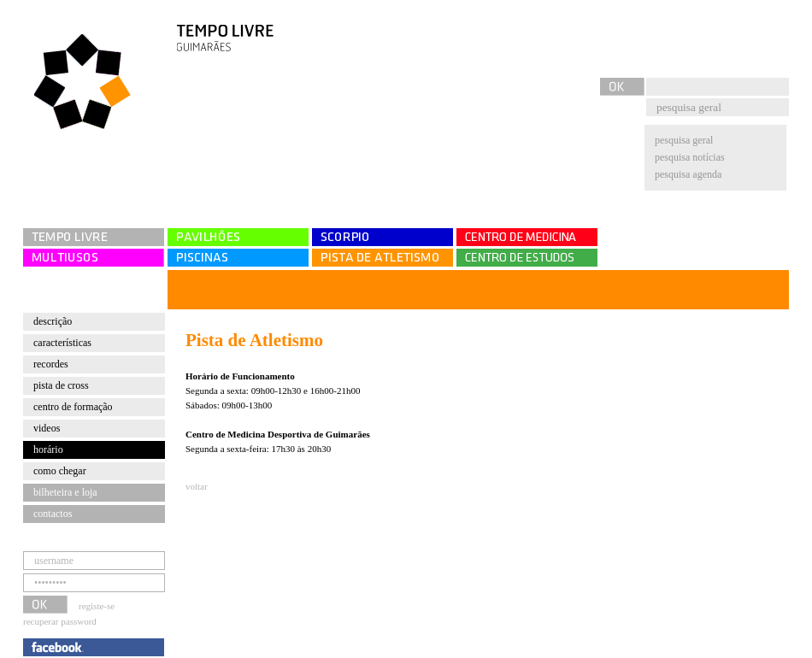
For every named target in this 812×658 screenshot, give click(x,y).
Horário (48, 449)
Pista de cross (61, 385)
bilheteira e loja (65, 492)
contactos (53, 514)
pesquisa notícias (690, 157)
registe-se (97, 606)
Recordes (51, 364)
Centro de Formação (73, 407)
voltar (197, 486)
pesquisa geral (684, 140)
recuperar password (60, 621)
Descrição (53, 321)
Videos (47, 428)
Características (62, 343)
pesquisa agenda (688, 174)
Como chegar (60, 471)
